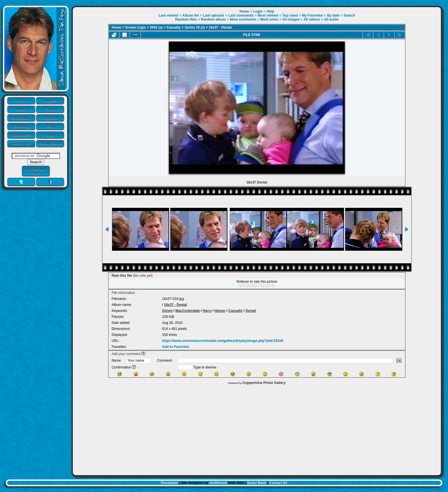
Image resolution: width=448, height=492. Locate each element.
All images (291, 19)
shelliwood (218, 483)
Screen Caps (136, 27)
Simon (167, 311)
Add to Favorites (176, 347)
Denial (251, 311)
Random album (213, 19)
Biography (50, 118)
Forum (50, 109)
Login (258, 11)
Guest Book (257, 483)
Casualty (174, 27)
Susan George (50, 144)
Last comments (241, 15)
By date (333, 15)
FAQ (50, 126)
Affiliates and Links (36, 171)
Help (271, 11)
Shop (50, 135)
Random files (186, 19)
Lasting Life (21, 144)
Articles (50, 101)
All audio (331, 19)
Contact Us (278, 483)
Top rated (290, 15)
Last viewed (168, 15)
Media (21, 109)
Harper (220, 311)
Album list (191, 15)
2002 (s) (156, 27)
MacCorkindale (188, 311)
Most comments (243, 19)
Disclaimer (170, 483)
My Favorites (312, 15)
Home (21, 101)
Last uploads (214, 15)
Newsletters (21, 135)
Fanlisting (21, 126)
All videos (312, 19)
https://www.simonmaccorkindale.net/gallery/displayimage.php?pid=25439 (223, 341)
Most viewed (268, 15)
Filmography (21, 118)
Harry (207, 311)
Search (349, 15)
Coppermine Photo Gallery (264, 383)
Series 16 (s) (195, 27)
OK (399, 360)
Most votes (269, 19)
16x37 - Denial (220, 27)
